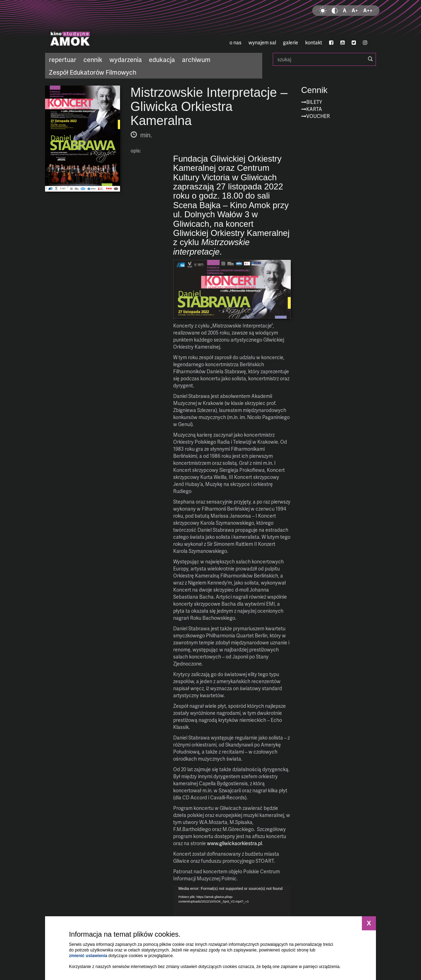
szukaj (324, 59)
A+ (355, 10)
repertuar (63, 59)
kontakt (314, 42)
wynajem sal (262, 42)
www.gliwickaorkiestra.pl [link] (234, 843)
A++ (368, 10)
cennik (93, 59)
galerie (291, 42)
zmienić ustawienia (88, 956)
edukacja (162, 59)
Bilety (314, 102)
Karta (314, 109)
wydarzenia (126, 59)
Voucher (318, 116)
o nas (235, 42)
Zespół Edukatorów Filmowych (93, 72)
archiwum (196, 59)
